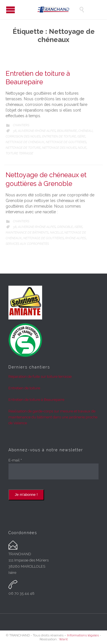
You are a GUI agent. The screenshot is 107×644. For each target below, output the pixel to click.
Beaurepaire (67, 131)
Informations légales (83, 635)
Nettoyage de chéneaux (25, 142)
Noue (82, 148)
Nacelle (56, 233)
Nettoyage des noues (59, 148)
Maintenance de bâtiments (27, 233)
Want (63, 639)
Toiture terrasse (19, 153)
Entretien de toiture (59, 136)
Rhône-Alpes (75, 238)
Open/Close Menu (11, 10)
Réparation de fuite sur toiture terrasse (40, 377)
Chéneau (85, 131)
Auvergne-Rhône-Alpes (37, 131)
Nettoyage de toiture (23, 148)
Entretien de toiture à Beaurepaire (36, 400)
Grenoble (65, 227)
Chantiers (21, 125)
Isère (81, 136)
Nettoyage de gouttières (66, 142)
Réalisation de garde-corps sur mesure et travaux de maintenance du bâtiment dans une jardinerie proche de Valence (53, 417)
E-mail (15, 460)
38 (15, 131)
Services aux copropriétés (27, 244)
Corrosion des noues (23, 136)
